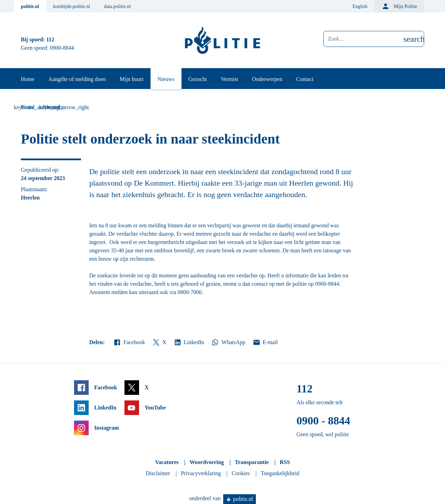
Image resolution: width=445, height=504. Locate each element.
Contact (305, 79)
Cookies (241, 473)
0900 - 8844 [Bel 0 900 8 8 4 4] (323, 421)
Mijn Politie (399, 6)
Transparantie (252, 462)
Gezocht (198, 79)
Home (28, 79)
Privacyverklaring (201, 473)
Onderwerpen (267, 79)
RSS (285, 462)
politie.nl (30, 6)
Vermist (229, 79)
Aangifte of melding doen (77, 79)
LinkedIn (189, 342)
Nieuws (166, 79)
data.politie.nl (117, 6)
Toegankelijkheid (280, 473)
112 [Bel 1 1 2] (50, 39)
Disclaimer (158, 473)
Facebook (129, 342)
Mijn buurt (132, 79)
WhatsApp (228, 342)
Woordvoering (207, 462)
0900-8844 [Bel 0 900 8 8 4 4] (62, 48)
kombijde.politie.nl (72, 6)
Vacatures (167, 462)
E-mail (265, 342)
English (360, 6)
